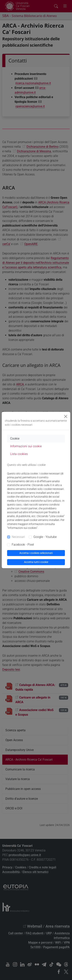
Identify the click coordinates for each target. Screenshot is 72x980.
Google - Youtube (45, 537)
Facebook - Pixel (23, 545)
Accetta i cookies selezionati (36, 553)
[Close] (66, 416)
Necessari (18, 537)
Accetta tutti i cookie (36, 562)
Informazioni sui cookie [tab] (26, 446)
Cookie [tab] (15, 439)
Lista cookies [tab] (19, 454)
